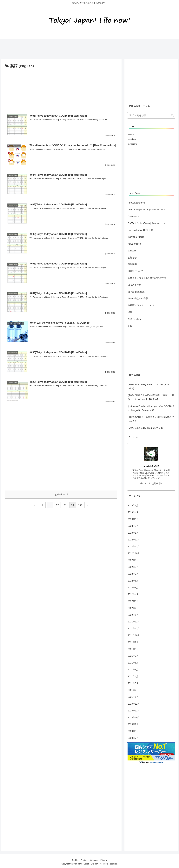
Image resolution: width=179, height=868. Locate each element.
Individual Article (136, 237)
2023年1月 (133, 533)
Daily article (134, 216)
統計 (130, 312)
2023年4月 (133, 512)
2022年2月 (133, 608)
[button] (172, 115)
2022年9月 (133, 560)
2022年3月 (133, 601)
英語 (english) (135, 319)
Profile (75, 860)
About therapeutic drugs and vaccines (147, 210)
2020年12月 (134, 704)
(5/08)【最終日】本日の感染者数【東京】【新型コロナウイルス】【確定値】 (151, 397)
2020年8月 (133, 731)
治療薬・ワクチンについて (141, 305)
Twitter (131, 135)
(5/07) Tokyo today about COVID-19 (146, 428)
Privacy (104, 860)
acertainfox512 (151, 466)
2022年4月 (133, 594)
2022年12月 (134, 540)
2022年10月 (134, 553)
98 (65, 505)
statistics (132, 251)
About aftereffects (137, 203)
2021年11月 (134, 629)
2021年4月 (133, 676)
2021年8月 (133, 649)
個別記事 (132, 264)
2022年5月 (133, 588)
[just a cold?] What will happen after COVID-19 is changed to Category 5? (151, 408)
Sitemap (94, 860)
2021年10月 (134, 635)
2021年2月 (133, 690)
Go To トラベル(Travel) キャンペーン (146, 223)
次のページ (61, 494)
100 (80, 505)
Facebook (132, 139)
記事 (130, 326)
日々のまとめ (135, 285)
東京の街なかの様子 (138, 298)
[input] (151, 115)
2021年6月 (133, 663)
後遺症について (136, 271)
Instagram (132, 144)
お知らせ (132, 258)
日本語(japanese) (136, 292)
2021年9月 (133, 642)
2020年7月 (133, 738)
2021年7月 (133, 656)
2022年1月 (133, 615)
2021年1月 (133, 697)
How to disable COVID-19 (141, 230)
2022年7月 (133, 574)
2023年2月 (133, 526)
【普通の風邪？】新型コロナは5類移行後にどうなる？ (151, 419)
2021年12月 (134, 622)
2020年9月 (133, 724)
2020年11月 (134, 711)
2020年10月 (134, 718)
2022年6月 (133, 581)
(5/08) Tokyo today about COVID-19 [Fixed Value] (149, 387)
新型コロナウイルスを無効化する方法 (147, 278)
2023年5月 (133, 505)
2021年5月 (133, 670)
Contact (84, 860)
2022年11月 (134, 547)
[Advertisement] (51, 48)
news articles (134, 244)
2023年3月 (133, 519)
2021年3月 (133, 683)
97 (57, 505)
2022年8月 (133, 567)
